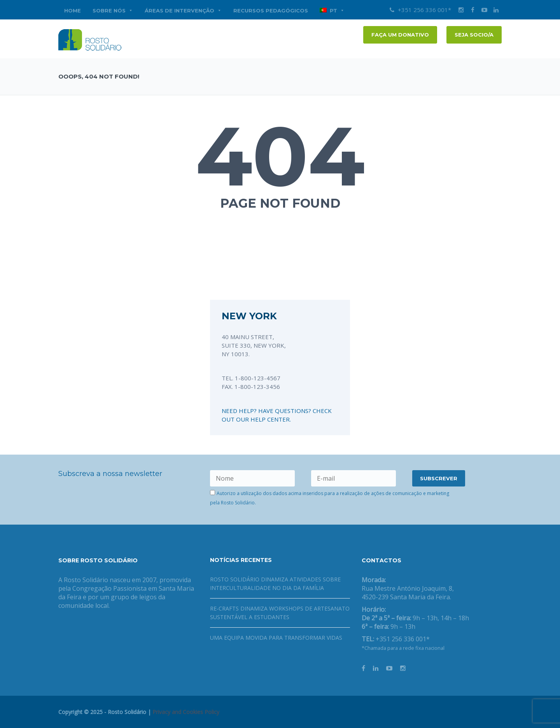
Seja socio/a (474, 35)
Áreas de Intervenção (183, 10)
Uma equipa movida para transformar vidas (276, 638)
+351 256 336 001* (420, 10)
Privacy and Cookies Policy (186, 712)
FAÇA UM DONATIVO (400, 35)
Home (73, 10)
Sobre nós (113, 10)
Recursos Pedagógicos (271, 10)
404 (280, 156)
